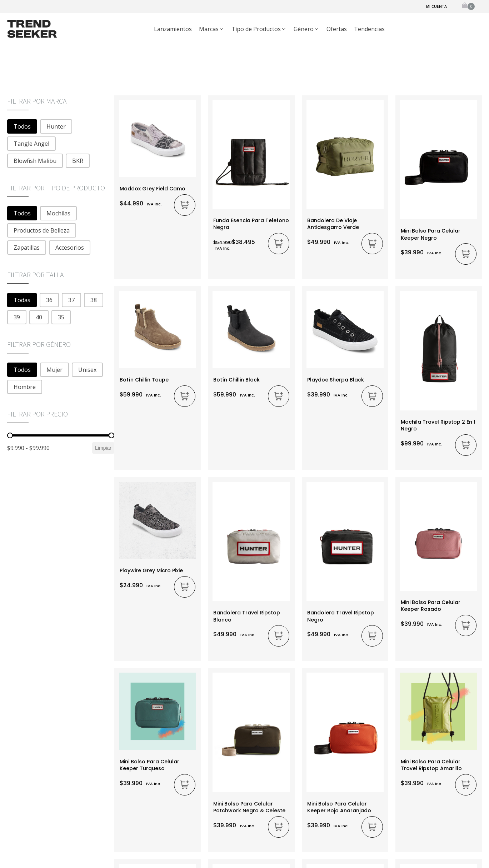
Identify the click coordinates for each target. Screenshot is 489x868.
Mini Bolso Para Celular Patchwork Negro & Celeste (249, 807)
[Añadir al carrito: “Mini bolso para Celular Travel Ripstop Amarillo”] (466, 785)
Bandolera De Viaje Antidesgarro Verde (333, 224)
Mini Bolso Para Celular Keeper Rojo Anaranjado (339, 807)
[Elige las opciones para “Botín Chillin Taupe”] (185, 396)
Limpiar (103, 448)
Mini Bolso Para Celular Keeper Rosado (431, 606)
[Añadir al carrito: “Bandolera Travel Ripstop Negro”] (372, 636)
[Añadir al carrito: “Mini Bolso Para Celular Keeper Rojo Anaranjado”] (372, 827)
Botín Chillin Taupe (144, 380)
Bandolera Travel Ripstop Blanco (247, 616)
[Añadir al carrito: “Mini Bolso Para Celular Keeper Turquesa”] (185, 785)
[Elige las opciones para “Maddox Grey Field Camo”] (185, 205)
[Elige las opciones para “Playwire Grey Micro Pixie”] (185, 587)
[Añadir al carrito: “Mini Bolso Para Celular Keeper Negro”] (466, 254)
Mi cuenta (436, 6)
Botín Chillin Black (236, 380)
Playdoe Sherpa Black (336, 380)
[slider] (10, 435)
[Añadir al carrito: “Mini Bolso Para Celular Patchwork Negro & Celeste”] (279, 827)
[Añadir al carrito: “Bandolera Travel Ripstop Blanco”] (279, 636)
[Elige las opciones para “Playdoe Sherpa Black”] (372, 396)
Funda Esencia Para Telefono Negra (251, 224)
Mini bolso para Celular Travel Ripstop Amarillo (431, 765)
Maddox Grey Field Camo (153, 189)
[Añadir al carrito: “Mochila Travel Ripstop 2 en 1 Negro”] (466, 445)
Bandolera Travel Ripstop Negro (341, 616)
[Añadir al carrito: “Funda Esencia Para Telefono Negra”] (279, 244)
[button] (212, 29)
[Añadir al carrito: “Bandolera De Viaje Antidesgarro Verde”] (372, 244)
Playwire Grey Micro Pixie (151, 570)
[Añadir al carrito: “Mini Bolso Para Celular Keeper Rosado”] (466, 625)
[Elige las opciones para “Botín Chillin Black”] (279, 396)
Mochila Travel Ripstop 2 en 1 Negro (438, 425)
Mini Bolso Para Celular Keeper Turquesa (149, 765)
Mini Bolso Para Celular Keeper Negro (431, 234)
